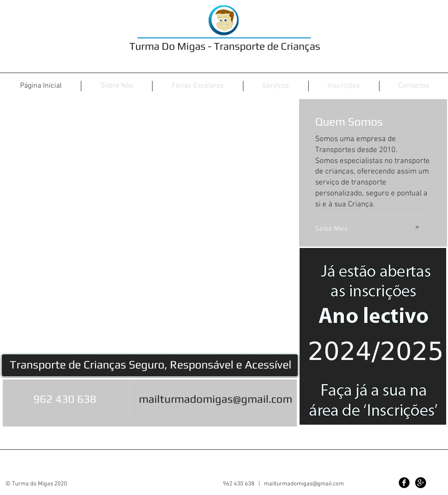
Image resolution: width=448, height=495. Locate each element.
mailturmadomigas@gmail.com (216, 399)
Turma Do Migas (167, 46)
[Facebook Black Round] (404, 483)
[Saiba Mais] (355, 229)
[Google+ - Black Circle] (421, 483)
